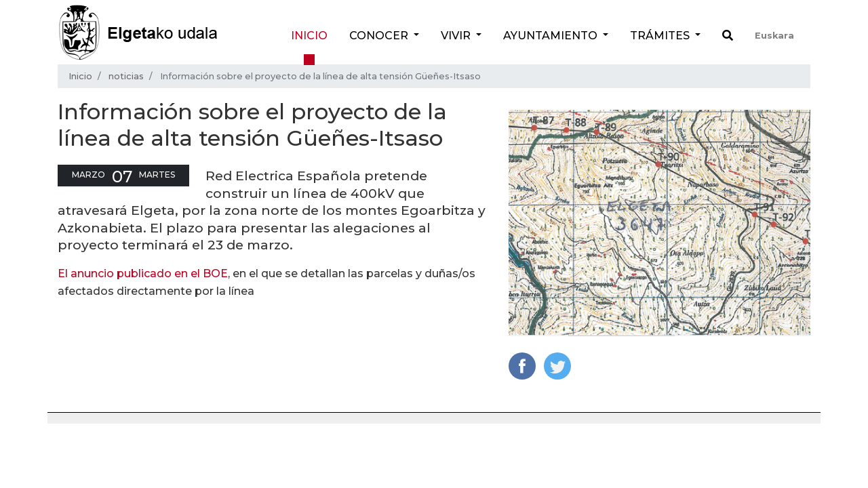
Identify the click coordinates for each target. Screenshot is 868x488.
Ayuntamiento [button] (552, 36)
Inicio (309, 36)
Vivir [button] (457, 36)
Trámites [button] (661, 36)
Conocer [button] (380, 36)
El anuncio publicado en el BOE (143, 273)
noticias (126, 76)
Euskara (774, 36)
